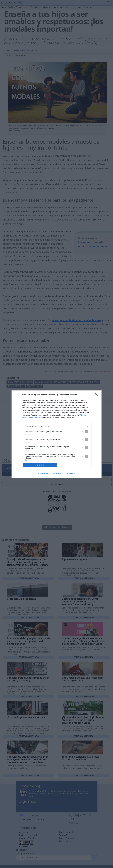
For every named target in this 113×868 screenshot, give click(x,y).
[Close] (97, 395)
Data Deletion (43, 473)
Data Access (56, 473)
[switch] (85, 432)
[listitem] (57, 426)
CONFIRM (40, 465)
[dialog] (57, 434)
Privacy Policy (70, 473)
